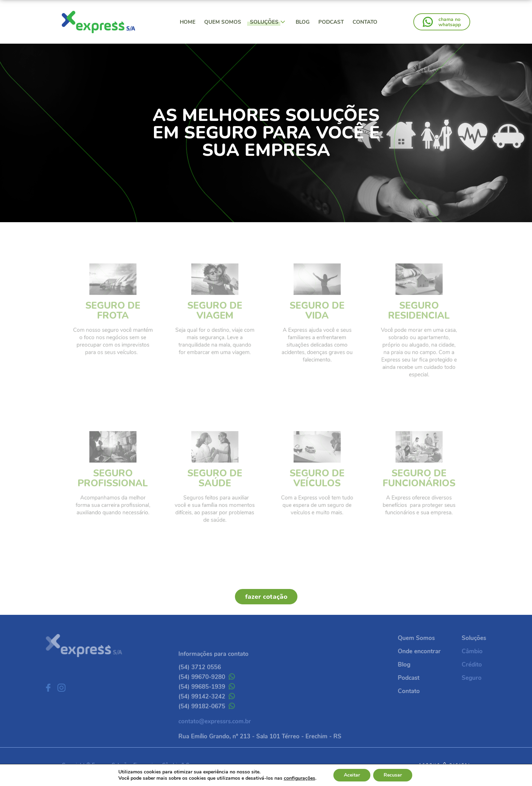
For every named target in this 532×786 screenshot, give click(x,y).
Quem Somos (223, 22)
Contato (365, 22)
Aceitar (352, 775)
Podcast (331, 22)
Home (188, 22)
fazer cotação (266, 597)
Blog (303, 22)
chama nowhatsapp (450, 22)
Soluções (268, 22)
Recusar (393, 775)
